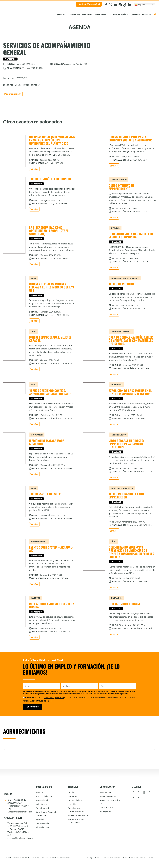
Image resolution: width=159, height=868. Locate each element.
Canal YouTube (106, 807)
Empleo (71, 792)
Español (140, 5)
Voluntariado (42, 804)
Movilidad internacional (78, 815)
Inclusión (72, 804)
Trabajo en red (42, 808)
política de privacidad (54, 698)
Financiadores (42, 827)
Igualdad (40, 819)
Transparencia (42, 823)
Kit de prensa (106, 811)
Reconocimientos (44, 796)
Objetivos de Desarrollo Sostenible (47, 814)
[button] (67, 15)
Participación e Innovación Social (76, 810)
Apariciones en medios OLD (110, 802)
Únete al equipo (43, 800)
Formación (73, 796)
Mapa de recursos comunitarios (76, 821)
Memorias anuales (108, 796)
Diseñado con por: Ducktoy (60, 858)
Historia (40, 792)
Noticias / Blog (106, 792)
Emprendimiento (75, 800)
